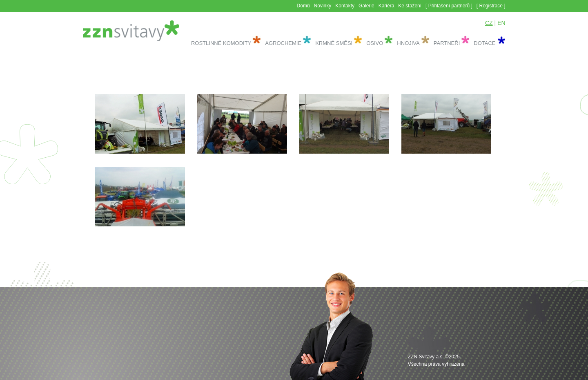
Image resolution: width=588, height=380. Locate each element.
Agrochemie (283, 43)
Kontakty (345, 6)
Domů (303, 6)
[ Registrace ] (491, 6)
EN (501, 23)
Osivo (375, 43)
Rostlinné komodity (221, 43)
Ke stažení (410, 6)
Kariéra (386, 6)
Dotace (484, 43)
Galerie (366, 6)
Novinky (323, 6)
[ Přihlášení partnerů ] (449, 6)
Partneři (447, 43)
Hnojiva (408, 43)
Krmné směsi (334, 43)
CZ (489, 23)
